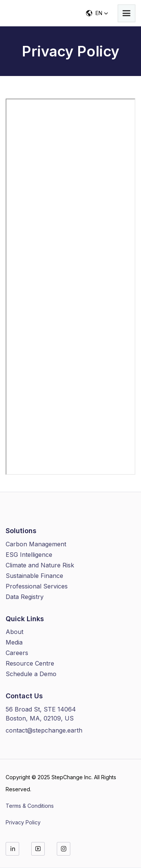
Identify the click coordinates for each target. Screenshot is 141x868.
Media (14, 642)
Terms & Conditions (30, 806)
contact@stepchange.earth (44, 730)
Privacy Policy (23, 822)
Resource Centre (30, 663)
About (14, 632)
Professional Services (37, 586)
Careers (17, 653)
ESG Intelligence (29, 555)
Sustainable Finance (34, 576)
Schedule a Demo (31, 674)
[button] (127, 13)
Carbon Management (36, 544)
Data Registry (25, 597)
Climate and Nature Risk (40, 565)
